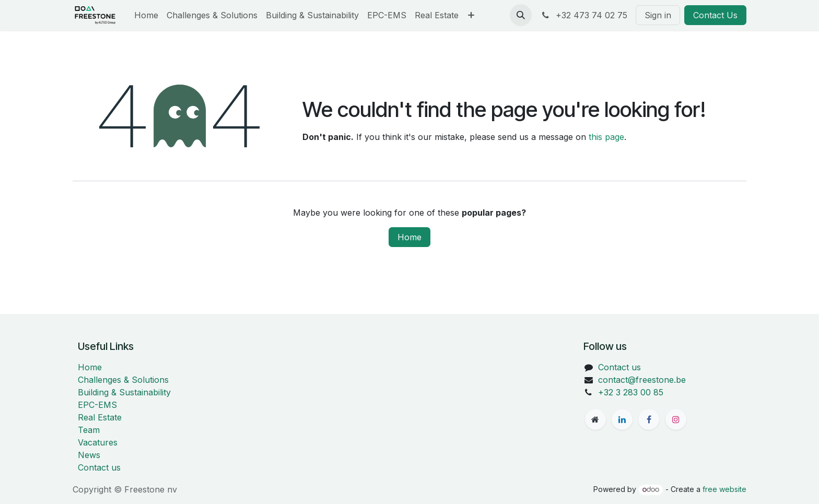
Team (89, 430)
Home (409, 237)
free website (724, 489)
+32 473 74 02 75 (584, 15)
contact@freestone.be (642, 380)
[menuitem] (146, 15)
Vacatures (98, 442)
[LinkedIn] (622, 419)
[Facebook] (649, 419)
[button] (521, 15)
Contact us (99, 467)
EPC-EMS (97, 405)
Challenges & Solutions (123, 380)
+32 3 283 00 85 (631, 392)
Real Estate (100, 417)
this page (606, 137)
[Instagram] (676, 419)
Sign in (658, 15)
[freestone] (595, 419)
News (89, 455)
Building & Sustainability (124, 392)
